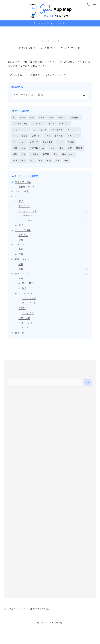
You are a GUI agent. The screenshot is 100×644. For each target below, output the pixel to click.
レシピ (60, 142)
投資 (55, 154)
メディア (34, 142)
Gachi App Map (11, 609)
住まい (52, 148)
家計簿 (79, 148)
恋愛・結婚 (53, 318)
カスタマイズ (38, 124)
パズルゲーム (73, 136)
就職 (15, 154)
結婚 (49, 160)
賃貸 (57, 160)
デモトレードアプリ (54, 136)
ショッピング (40, 130)
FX (14, 117)
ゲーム (52, 124)
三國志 (71, 142)
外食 (61, 148)
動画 (53, 249)
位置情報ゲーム (37, 148)
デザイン (36, 136)
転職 (66, 160)
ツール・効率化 (20, 136)
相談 (41, 160)
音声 (53, 254)
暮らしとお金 (19, 160)
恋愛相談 (34, 154)
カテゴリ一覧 (51, 191)
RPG (32, 117)
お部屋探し (75, 117)
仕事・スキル (19, 148)
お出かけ (61, 117)
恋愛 (24, 154)
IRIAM (23, 117)
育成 (53, 225)
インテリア (55, 313)
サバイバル (64, 124)
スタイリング (57, 130)
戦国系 (46, 154)
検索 (88, 382)
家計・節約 (55, 283)
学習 (70, 148)
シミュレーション (21, 130)
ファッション (19, 142)
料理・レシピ (68, 154)
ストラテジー (73, 130)
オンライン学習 (20, 124)
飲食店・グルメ (53, 187)
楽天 (32, 160)
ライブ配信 (48, 142)
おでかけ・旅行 (46, 117)
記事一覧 (51, 333)
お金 (53, 278)
